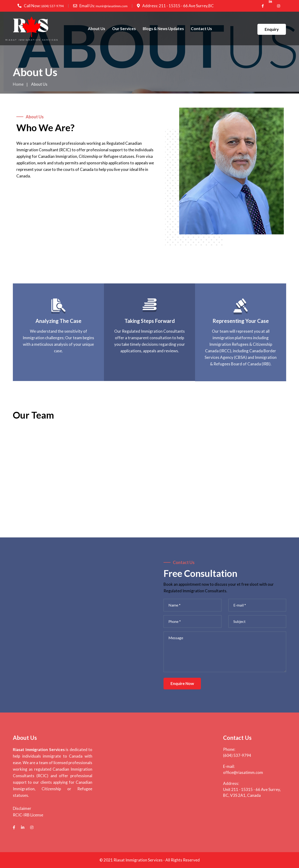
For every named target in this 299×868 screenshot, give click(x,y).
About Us (96, 29)
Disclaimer (22, 808)
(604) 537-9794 (53, 6)
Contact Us (201, 29)
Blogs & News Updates (163, 29)
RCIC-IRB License (28, 815)
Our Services (124, 29)
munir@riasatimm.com (112, 6)
